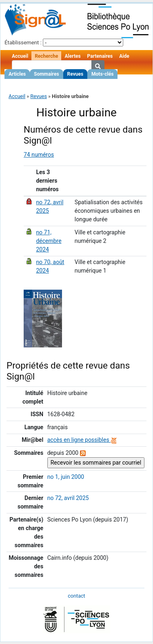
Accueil (20, 56)
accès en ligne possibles (82, 440)
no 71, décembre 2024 (49, 241)
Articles (17, 74)
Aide (124, 56)
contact (76, 596)
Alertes (72, 56)
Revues (75, 74)
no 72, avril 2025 (68, 498)
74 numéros (39, 155)
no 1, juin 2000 (66, 477)
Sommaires (46, 74)
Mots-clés (102, 74)
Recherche (46, 56)
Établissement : (23, 43)
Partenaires (100, 56)
